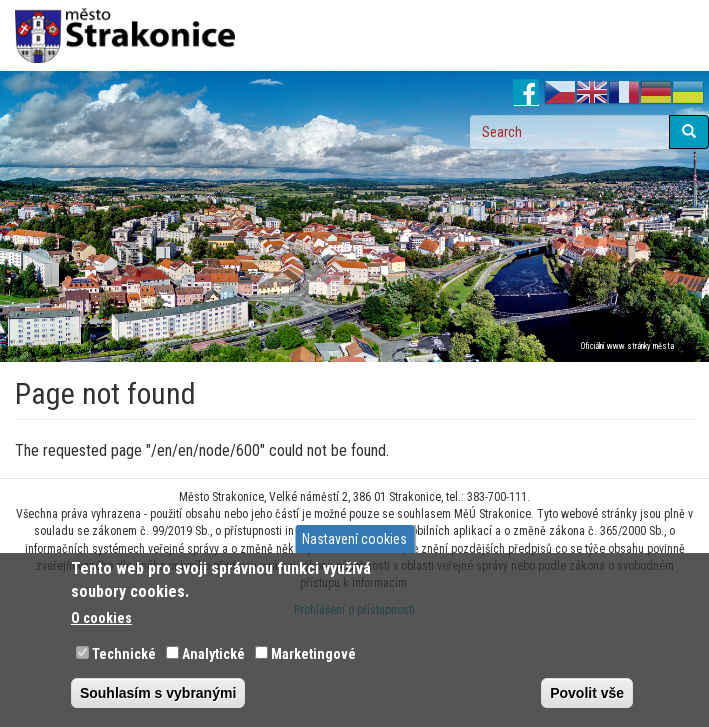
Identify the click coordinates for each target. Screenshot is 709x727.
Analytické (213, 654)
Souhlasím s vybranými (158, 693)
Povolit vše (587, 693)
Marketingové (313, 654)
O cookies (101, 618)
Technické (124, 654)
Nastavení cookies (354, 539)
